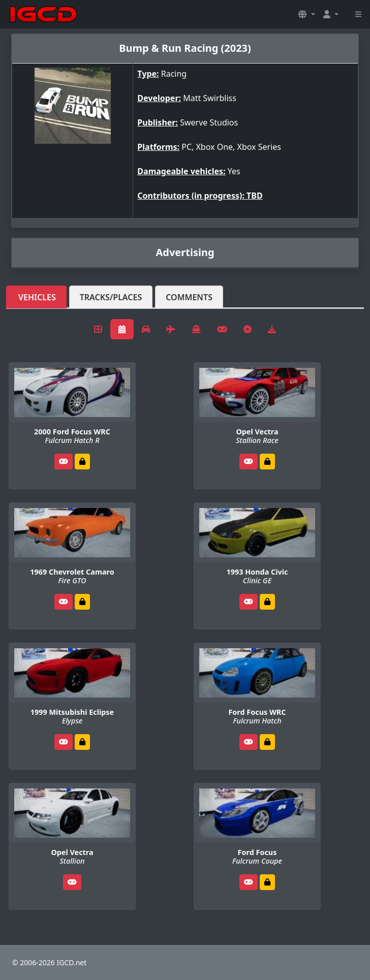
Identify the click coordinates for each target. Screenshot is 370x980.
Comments (189, 297)
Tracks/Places (111, 297)
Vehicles (37, 297)
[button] (306, 14)
